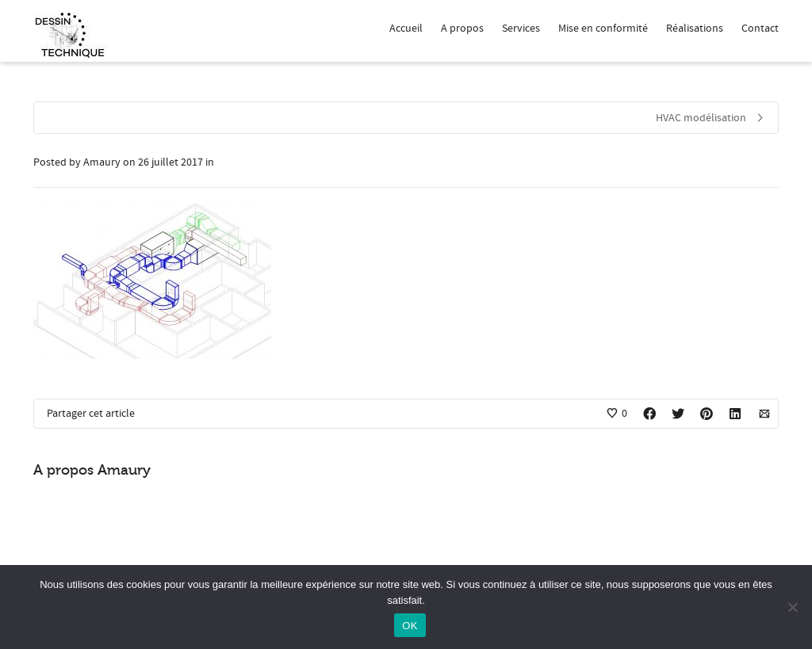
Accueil (406, 29)
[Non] (792, 607)
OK (410, 626)
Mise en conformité (603, 29)
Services (521, 29)
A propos (462, 29)
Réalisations (695, 29)
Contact (760, 29)
